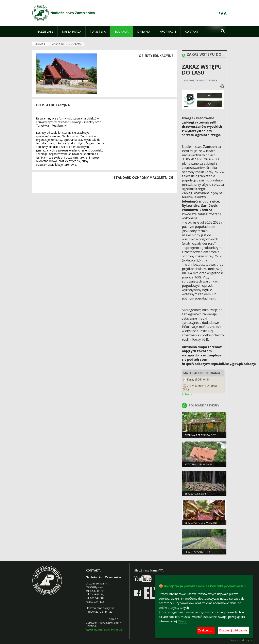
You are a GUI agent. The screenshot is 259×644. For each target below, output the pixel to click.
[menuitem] (45, 32)
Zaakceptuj (206, 630)
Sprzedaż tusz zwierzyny (201, 523)
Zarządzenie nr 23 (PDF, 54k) (201, 388)
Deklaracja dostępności (243, 641)
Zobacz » (187, 394)
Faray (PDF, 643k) (199, 379)
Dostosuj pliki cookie (233, 630)
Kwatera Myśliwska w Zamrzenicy (199, 466)
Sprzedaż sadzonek (197, 552)
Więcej (183, 621)
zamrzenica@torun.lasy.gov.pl (104, 630)
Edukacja (40, 44)
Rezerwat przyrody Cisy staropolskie (200, 437)
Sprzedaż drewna (196, 494)
